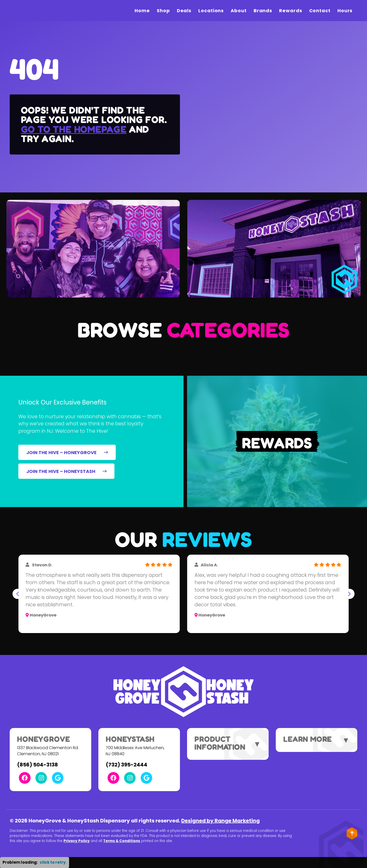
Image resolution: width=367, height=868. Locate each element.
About (239, 11)
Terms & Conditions (122, 841)
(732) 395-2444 (127, 765)
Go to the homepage (74, 129)
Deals (184, 11)
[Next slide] (349, 594)
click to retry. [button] (53, 862)
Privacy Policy (77, 841)
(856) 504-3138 (37, 765)
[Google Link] (58, 778)
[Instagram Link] (41, 778)
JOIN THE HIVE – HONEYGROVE (67, 452)
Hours (345, 11)
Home (142, 11)
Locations (211, 11)
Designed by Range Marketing (220, 821)
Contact (320, 11)
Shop (163, 11)
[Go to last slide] (18, 594)
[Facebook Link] (25, 778)
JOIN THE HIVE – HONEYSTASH (67, 471)
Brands (263, 11)
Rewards (291, 11)
